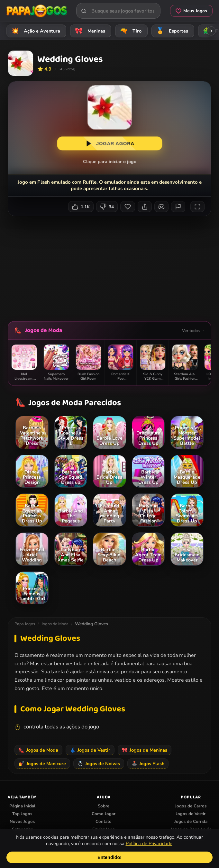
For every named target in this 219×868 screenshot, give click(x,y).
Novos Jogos (22, 822)
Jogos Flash (148, 764)
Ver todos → (193, 331)
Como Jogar (104, 814)
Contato (104, 822)
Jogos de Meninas (145, 750)
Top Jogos (22, 814)
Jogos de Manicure (42, 764)
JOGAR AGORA (109, 144)
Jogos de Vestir (90, 750)
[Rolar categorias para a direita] (211, 31)
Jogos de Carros (191, 806)
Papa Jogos (25, 624)
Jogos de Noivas (99, 764)
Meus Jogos (191, 11)
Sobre (104, 806)
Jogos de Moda (43, 330)
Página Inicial (22, 806)
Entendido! (109, 857)
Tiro (130, 31)
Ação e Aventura (35, 31)
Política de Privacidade (149, 844)
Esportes (171, 31)
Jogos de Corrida (191, 822)
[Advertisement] (113, 266)
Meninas (89, 31)
